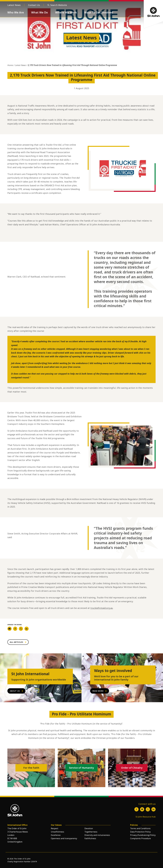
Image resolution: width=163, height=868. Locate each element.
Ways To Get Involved (99, 12)
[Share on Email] (10, 629)
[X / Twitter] (148, 809)
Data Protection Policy (140, 832)
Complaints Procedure (140, 838)
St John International (30, 674)
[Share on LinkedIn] (27, 629)
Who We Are (16, 12)
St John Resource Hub (146, 817)
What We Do (40, 12)
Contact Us (34, 5)
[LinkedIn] (153, 809)
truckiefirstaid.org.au (102, 608)
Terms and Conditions (140, 828)
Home (10, 65)
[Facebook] (136, 809)
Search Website (59, 5)
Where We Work (66, 12)
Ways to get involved (113, 671)
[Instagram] (142, 809)
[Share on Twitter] (21, 629)
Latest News (14, 5)
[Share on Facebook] (15, 629)
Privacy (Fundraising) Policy (143, 835)
